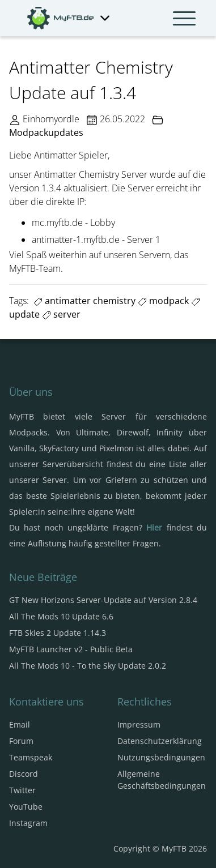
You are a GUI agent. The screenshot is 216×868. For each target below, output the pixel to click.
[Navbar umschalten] (184, 18)
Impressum (139, 724)
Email (20, 724)
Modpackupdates (46, 132)
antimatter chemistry (84, 301)
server (61, 314)
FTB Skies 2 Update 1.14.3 (58, 633)
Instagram (28, 823)
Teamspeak (31, 757)
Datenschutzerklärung (160, 741)
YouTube (26, 807)
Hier (154, 527)
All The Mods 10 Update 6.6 (61, 616)
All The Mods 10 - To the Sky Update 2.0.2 (88, 666)
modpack (163, 301)
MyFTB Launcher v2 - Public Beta (71, 649)
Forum (21, 741)
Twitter (22, 790)
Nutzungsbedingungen (161, 757)
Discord (24, 774)
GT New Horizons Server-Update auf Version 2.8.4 (103, 600)
